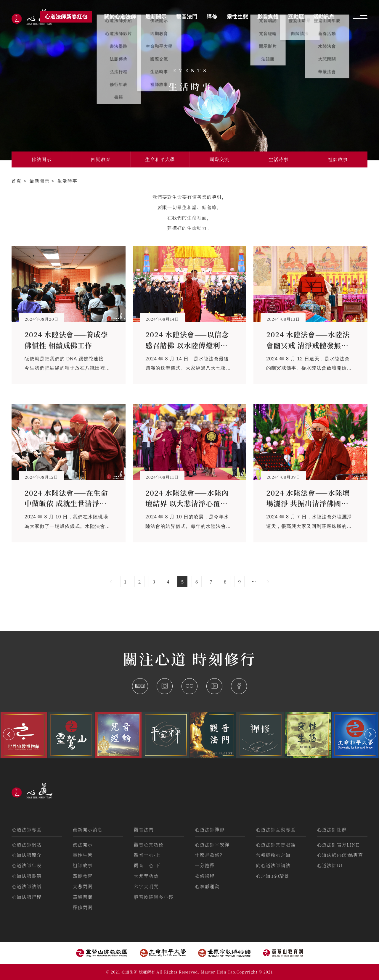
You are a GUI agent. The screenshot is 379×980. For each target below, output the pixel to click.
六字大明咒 (146, 886)
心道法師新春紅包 (66, 17)
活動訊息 (324, 17)
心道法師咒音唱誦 (276, 845)
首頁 (17, 181)
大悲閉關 (83, 886)
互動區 (296, 17)
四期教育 (101, 159)
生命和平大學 (160, 159)
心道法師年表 (27, 865)
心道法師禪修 (210, 830)
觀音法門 (144, 830)
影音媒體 (268, 17)
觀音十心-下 (147, 865)
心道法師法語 (27, 886)
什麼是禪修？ (210, 855)
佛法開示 (41, 159)
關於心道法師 (120, 17)
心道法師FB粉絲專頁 (340, 855)
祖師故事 (338, 159)
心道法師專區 (27, 830)
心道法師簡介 (27, 855)
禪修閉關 (83, 907)
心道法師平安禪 (212, 845)
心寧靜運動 (207, 886)
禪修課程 (205, 876)
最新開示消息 (88, 830)
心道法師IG (330, 865)
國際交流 (219, 159)
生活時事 (278, 159)
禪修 (212, 17)
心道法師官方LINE (338, 845)
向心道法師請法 (273, 865)
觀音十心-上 (147, 855)
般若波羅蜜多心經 (154, 897)
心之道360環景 (272, 876)
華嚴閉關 (83, 897)
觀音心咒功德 (149, 845)
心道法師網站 (27, 845)
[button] (9, 734)
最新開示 (41, 181)
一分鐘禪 (205, 865)
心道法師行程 (27, 897)
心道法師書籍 (27, 876)
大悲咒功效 (146, 876)
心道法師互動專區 (276, 830)
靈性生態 (83, 855)
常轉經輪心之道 (273, 855)
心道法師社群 (332, 830)
